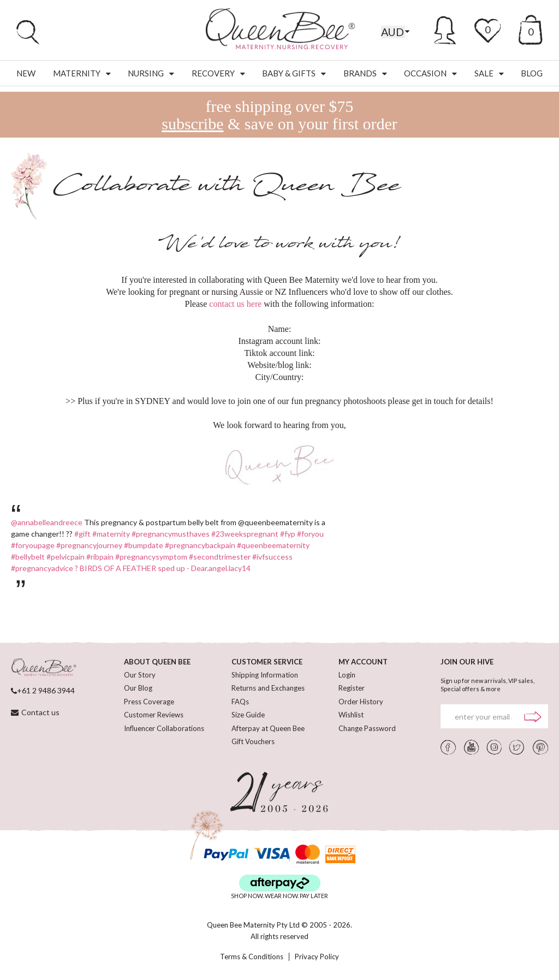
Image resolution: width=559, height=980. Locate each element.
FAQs (240, 702)
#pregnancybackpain (200, 545)
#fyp (288, 534)
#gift (82, 534)
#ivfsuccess (272, 557)
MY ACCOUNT (363, 662)
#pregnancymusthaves (171, 534)
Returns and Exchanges (268, 688)
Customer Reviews (154, 715)
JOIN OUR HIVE (467, 662)
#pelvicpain (66, 557)
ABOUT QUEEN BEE (157, 662)
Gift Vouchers (253, 741)
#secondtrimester (220, 557)
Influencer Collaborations (164, 728)
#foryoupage (33, 545)
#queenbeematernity (273, 545)
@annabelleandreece (47, 522)
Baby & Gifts (294, 73)
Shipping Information (265, 675)
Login (347, 675)
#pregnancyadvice (42, 568)
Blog (532, 73)
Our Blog (138, 688)
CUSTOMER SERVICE (267, 662)
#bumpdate (144, 545)
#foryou (310, 534)
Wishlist (351, 715)
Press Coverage (149, 702)
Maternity (82, 73)
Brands (365, 73)
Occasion (430, 73)
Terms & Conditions (252, 957)
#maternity (111, 534)
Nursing (151, 73)
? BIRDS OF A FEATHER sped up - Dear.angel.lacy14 (163, 568)
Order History (361, 702)
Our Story (140, 675)
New (26, 73)
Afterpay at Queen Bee (268, 728)
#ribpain (100, 557)
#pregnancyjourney (89, 545)
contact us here (235, 304)
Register (352, 688)
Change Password (367, 728)
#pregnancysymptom (151, 557)
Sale (489, 73)
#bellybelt (28, 557)
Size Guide (248, 715)
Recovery (218, 73)
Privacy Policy (317, 957)
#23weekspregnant (245, 534)
